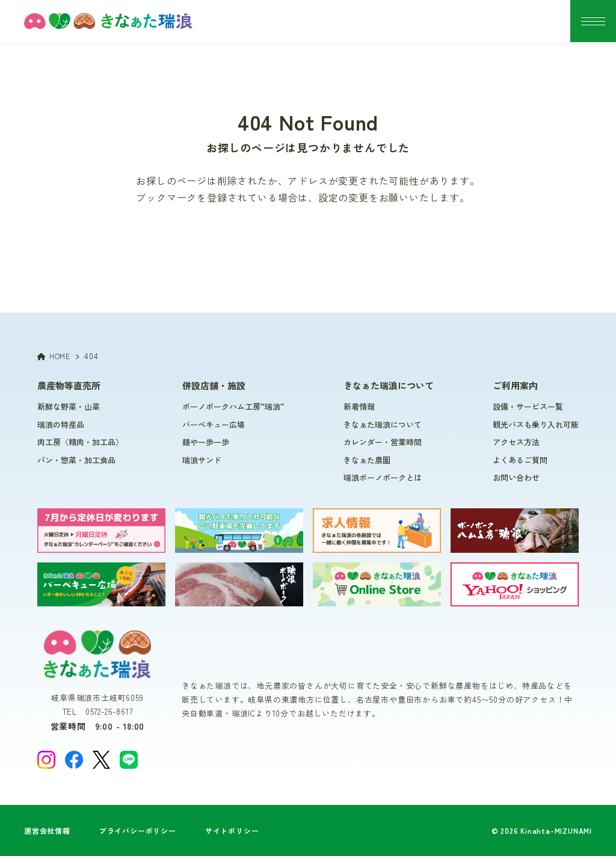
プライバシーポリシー (138, 830)
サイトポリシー (232, 830)
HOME (54, 356)
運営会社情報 (47, 830)
